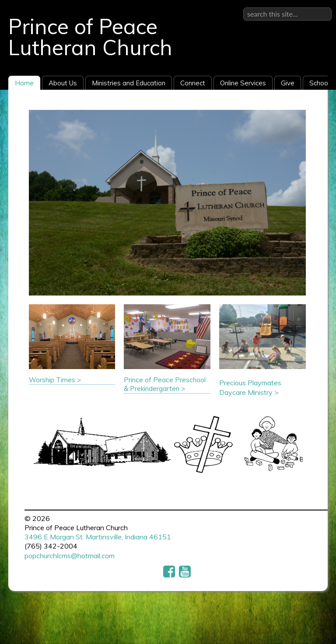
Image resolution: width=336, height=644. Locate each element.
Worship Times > (55, 380)
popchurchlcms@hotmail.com (70, 556)
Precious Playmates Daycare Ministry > (250, 387)
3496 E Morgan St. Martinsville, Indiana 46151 (98, 537)
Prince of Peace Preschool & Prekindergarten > (165, 384)
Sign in (321, 7)
